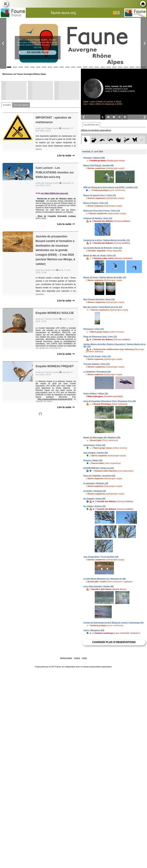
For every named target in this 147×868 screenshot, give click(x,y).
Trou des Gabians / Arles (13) (97, 364)
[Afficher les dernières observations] (96, 130)
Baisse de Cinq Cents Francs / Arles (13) (102, 211)
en (118, 13)
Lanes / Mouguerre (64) (94, 630)
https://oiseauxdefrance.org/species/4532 (55, 399)
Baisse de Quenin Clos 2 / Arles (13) (100, 195)
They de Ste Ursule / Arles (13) (97, 356)
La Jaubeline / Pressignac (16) (97, 372)
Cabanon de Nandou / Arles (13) (98, 218)
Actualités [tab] (7, 105)
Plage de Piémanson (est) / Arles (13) (100, 337)
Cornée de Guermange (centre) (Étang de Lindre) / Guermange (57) (114, 623)
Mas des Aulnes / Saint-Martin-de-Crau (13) (103, 307)
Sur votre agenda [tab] (21, 105)
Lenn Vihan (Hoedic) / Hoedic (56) (99, 586)
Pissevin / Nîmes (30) (93, 460)
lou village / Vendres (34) (95, 506)
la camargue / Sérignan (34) (96, 483)
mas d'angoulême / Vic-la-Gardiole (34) (101, 557)
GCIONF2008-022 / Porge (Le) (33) (99, 468)
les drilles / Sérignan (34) (95, 491)
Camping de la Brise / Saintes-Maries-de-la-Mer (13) (107, 240)
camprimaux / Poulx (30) (94, 445)
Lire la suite (66, 156)
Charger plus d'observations (114, 642)
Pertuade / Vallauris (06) (94, 158)
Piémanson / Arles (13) (94, 329)
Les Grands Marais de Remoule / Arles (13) (103, 248)
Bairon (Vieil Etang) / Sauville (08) (99, 165)
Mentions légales (66, 658)
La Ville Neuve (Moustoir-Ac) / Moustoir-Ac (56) (105, 579)
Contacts (77, 658)
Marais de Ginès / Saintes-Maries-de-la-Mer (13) (105, 277)
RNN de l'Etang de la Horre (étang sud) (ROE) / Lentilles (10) (111, 187)
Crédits (84, 658)
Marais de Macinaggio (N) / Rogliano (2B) (102, 437)
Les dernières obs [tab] (91, 125)
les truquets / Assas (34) (94, 499)
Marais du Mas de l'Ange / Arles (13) (100, 255)
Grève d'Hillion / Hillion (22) (96, 394)
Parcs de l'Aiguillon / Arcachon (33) (99, 476)
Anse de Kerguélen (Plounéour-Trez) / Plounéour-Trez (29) (110, 401)
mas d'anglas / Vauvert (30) (96, 453)
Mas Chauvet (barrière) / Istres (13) (99, 299)
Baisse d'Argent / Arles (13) (96, 203)
